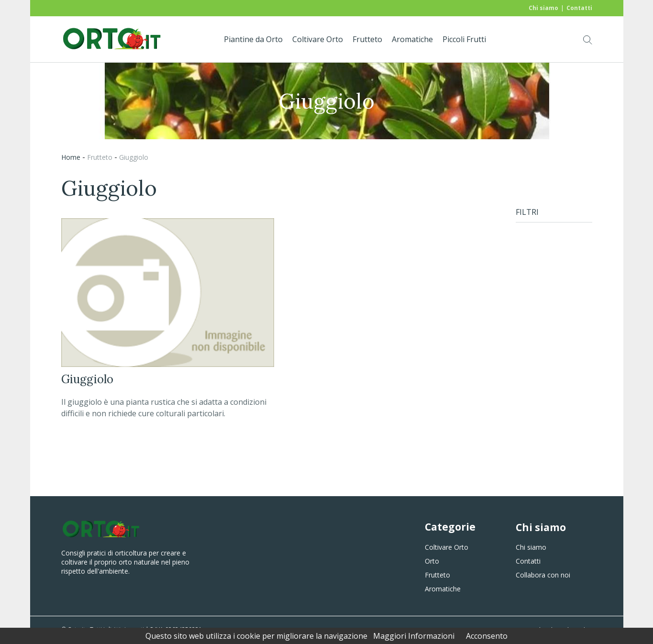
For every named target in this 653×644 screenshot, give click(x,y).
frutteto (100, 157)
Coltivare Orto (318, 39)
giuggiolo (134, 157)
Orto (432, 561)
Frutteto (367, 39)
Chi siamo (543, 8)
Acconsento (487, 636)
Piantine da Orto (253, 39)
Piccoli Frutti (464, 39)
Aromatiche (412, 39)
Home (71, 157)
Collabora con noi (543, 575)
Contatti (579, 8)
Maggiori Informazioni (414, 636)
